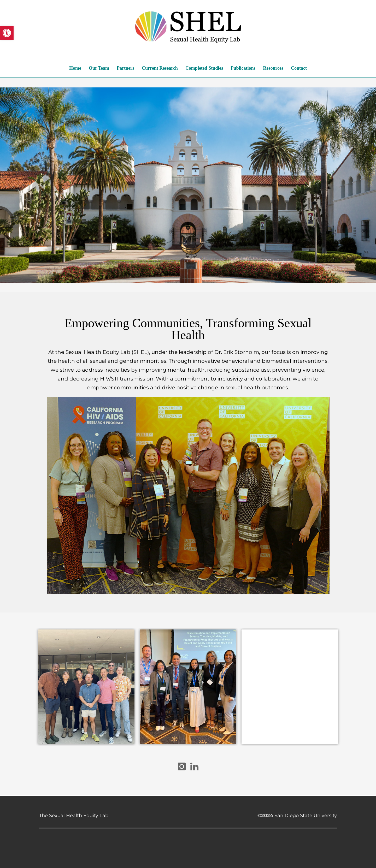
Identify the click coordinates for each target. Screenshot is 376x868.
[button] (7, 33)
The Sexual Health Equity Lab (74, 816)
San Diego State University (306, 816)
